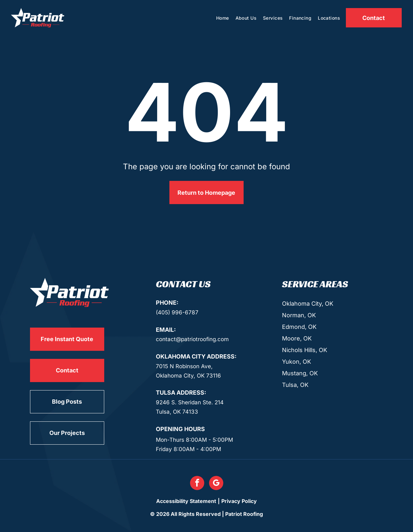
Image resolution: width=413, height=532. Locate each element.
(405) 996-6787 (177, 312)
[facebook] (197, 484)
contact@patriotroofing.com (192, 339)
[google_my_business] (216, 484)
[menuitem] (223, 18)
